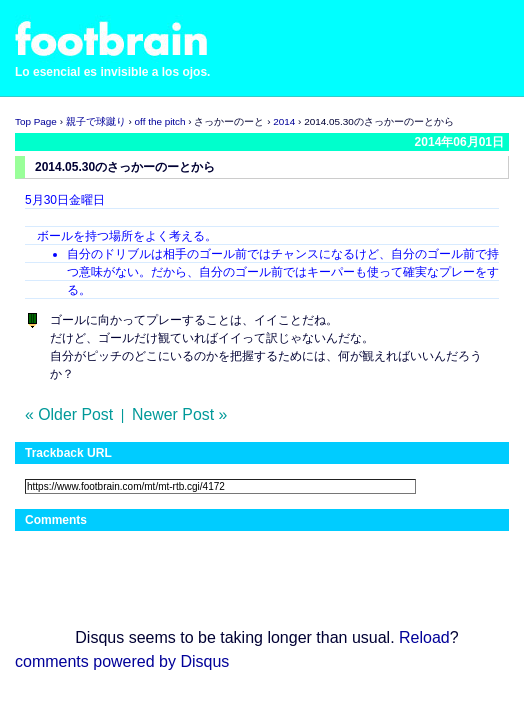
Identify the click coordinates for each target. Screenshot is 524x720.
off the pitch (160, 121)
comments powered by (122, 661)
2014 (284, 121)
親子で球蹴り (96, 121)
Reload (424, 637)
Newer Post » (179, 414)
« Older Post (69, 414)
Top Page (36, 121)
